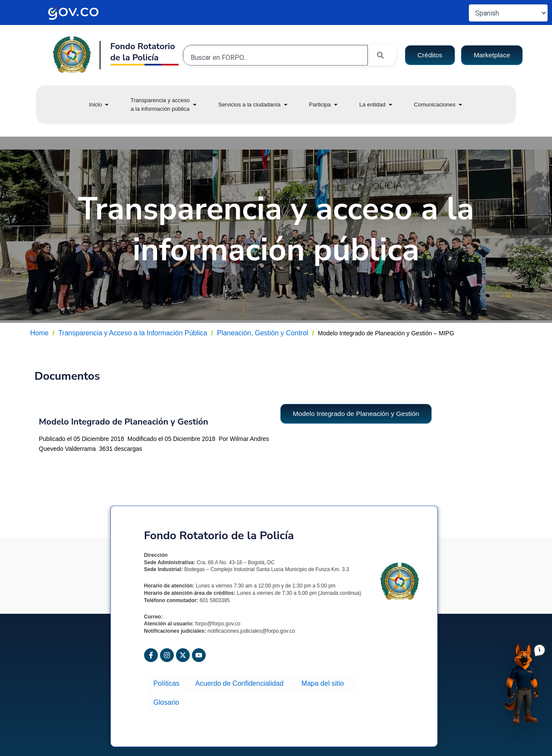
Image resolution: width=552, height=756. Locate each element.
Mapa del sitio (323, 683)
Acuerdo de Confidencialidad (241, 683)
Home (39, 333)
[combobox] (275, 57)
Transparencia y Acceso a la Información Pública (133, 333)
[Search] (382, 55)
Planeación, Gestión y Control (263, 333)
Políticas (169, 683)
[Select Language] (508, 13)
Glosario (166, 698)
